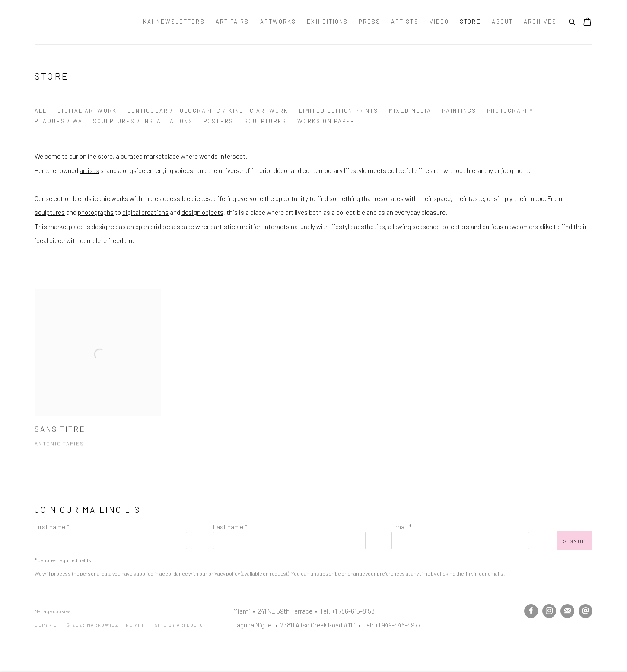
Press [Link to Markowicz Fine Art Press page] (369, 22)
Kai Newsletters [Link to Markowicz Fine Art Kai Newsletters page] (174, 22)
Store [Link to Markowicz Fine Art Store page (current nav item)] (470, 22)
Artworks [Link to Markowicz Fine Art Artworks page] (278, 22)
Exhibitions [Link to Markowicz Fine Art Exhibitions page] (327, 22)
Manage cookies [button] (53, 611)
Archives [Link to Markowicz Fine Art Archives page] (540, 22)
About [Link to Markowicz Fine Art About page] (503, 22)
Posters (218, 121)
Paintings (459, 111)
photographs (96, 212)
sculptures (50, 212)
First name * (52, 527)
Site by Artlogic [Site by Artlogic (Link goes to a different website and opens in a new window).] (179, 625)
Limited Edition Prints (339, 111)
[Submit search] (573, 21)
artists (89, 170)
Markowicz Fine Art (78, 22)
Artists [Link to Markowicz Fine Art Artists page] (405, 22)
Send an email (586, 611)
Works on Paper (326, 121)
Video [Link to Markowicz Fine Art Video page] (439, 22)
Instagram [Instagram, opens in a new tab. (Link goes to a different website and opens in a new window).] (549, 611)
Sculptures (265, 121)
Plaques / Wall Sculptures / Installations (114, 121)
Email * (402, 527)
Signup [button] (575, 541)
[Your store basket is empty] (587, 22)
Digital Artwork (87, 111)
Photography (510, 111)
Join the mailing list (567, 611)
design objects (202, 212)
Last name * (230, 527)
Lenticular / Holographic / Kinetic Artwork (208, 111)
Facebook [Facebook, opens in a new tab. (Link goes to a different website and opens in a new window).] (531, 611)
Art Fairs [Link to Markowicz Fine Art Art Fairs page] (232, 22)
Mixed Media (410, 111)
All (41, 111)
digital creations (145, 212)
